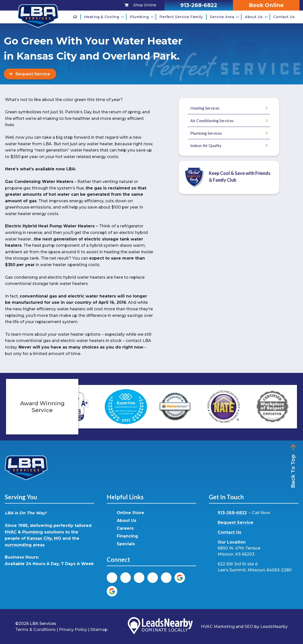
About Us (256, 17)
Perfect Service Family (181, 17)
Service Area (224, 17)
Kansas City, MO (44, 538)
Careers (125, 528)
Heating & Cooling (104, 17)
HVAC (11, 532)
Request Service (235, 523)
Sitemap (99, 630)
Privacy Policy (73, 630)
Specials (126, 544)
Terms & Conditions (36, 630)
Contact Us (284, 17)
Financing (127, 536)
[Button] (30, 74)
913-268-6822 (232, 513)
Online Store (130, 513)
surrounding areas (25, 545)
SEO (249, 627)
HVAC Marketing (218, 627)
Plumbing (142, 17)
